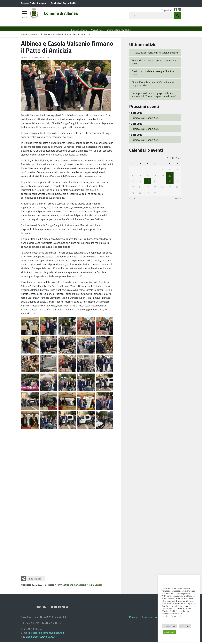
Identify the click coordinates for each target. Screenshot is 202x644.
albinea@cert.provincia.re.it (41, 639)
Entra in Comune (79, 30)
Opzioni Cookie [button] (169, 626)
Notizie (90, 587)
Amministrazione (65, 587)
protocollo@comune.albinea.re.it (47, 635)
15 (148, 183)
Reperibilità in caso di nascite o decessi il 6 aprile (154, 64)
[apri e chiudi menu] (24, 15)
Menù (24, 19)
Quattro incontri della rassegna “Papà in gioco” (153, 75)
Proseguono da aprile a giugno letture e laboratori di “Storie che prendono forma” (154, 97)
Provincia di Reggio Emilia (63, 3)
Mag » (178, 201)
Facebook (175, 12)
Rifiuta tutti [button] (185, 626)
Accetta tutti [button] (169, 632)
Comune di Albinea (68, 16)
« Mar (132, 201)
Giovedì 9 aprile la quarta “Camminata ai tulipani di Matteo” (153, 86)
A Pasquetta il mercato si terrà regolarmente (155, 55)
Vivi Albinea (97, 30)
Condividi (35, 581)
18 (170, 183)
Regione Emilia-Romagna (33, 3)
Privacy (133, 619)
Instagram (179, 12)
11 (170, 177)
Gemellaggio (80, 587)
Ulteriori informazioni (171, 616)
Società (98, 587)
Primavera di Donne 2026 (145, 120)
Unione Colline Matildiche (119, 30)
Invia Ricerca (178, 17)
